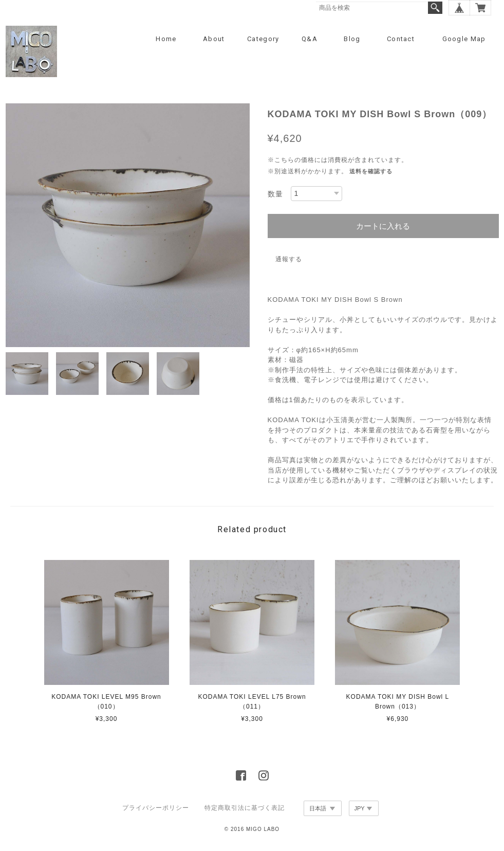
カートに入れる (383, 226)
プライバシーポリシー (156, 808)
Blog (352, 39)
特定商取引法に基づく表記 (245, 808)
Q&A (310, 39)
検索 (435, 8)
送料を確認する (371, 171)
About (214, 39)
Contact (401, 39)
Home (166, 39)
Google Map (464, 39)
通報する (289, 259)
